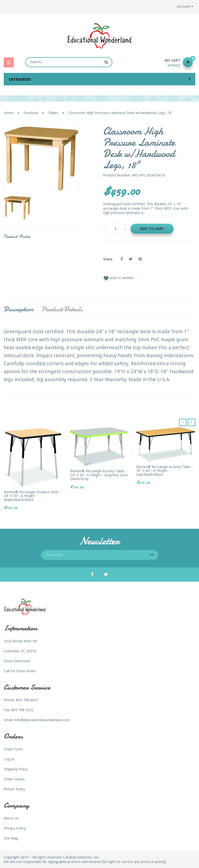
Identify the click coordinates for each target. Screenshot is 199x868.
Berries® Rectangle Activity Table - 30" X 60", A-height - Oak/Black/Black (165, 471)
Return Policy (14, 789)
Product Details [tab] (62, 309)
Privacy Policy (15, 828)
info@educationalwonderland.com (42, 720)
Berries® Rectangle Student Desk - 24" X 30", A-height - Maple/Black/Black (32, 496)
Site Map (11, 838)
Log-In (9, 759)
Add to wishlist (119, 278)
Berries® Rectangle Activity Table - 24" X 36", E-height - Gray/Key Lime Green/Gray (99, 475)
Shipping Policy (16, 769)
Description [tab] (19, 309)
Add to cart (152, 229)
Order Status (14, 779)
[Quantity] (116, 229)
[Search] (69, 62)
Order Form (13, 749)
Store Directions (17, 661)
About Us (11, 818)
